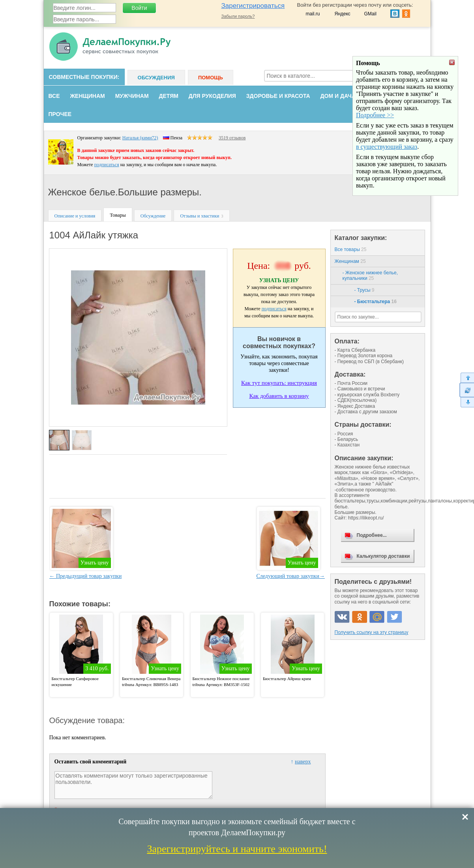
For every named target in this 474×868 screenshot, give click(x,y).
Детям (169, 96)
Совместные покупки (83, 77)
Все (54, 96)
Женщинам (87, 96)
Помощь (211, 78)
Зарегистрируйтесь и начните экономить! (237, 849)
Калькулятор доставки (383, 556)
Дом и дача (338, 96)
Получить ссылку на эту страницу (372, 632)
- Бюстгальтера (376, 302)
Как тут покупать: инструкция (279, 383)
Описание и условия (75, 216)
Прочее (60, 114)
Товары (118, 215)
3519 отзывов (232, 138)
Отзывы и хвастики (200, 216)
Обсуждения (156, 78)
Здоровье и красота (278, 96)
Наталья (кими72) (140, 138)
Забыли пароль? (238, 16)
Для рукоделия (212, 96)
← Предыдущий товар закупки (86, 576)
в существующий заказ (387, 185)
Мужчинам (132, 96)
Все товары (351, 249)
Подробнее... (372, 535)
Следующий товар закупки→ (291, 576)
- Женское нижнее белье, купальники (370, 276)
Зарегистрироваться (253, 6)
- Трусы (364, 290)
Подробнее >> (375, 154)
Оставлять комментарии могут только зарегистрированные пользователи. (133, 785)
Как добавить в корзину (279, 396)
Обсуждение (153, 216)
